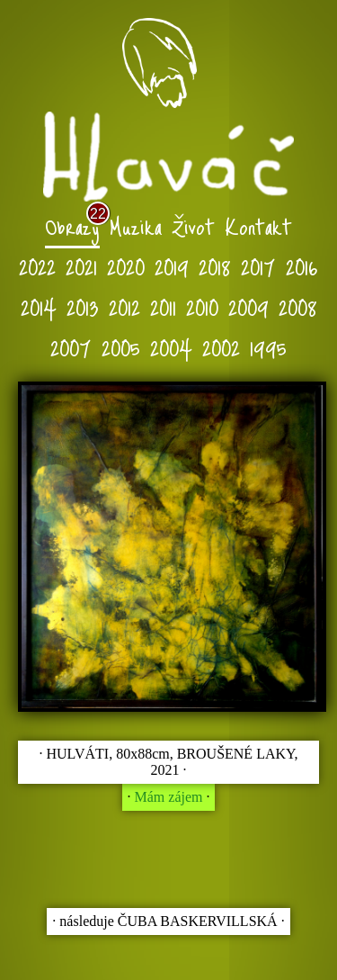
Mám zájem (169, 797)
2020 (126, 266)
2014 (39, 306)
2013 (83, 306)
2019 (172, 266)
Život (193, 225)
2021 (81, 266)
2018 (215, 266)
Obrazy (72, 225)
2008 (298, 306)
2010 (202, 306)
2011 (163, 306)
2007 (71, 347)
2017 (258, 266)
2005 (121, 347)
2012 (124, 306)
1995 (268, 347)
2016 (302, 266)
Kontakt (258, 225)
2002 (221, 347)
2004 (171, 347)
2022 (37, 266)
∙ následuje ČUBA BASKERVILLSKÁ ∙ (168, 921)
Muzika (136, 225)
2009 (248, 306)
